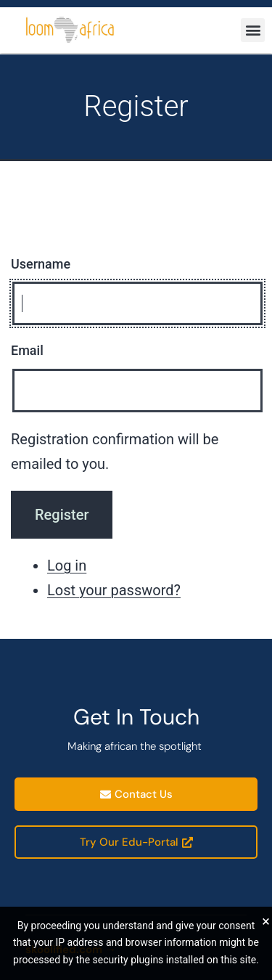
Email (27, 350)
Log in (67, 565)
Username (41, 264)
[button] (253, 30)
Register (62, 515)
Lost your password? (114, 590)
